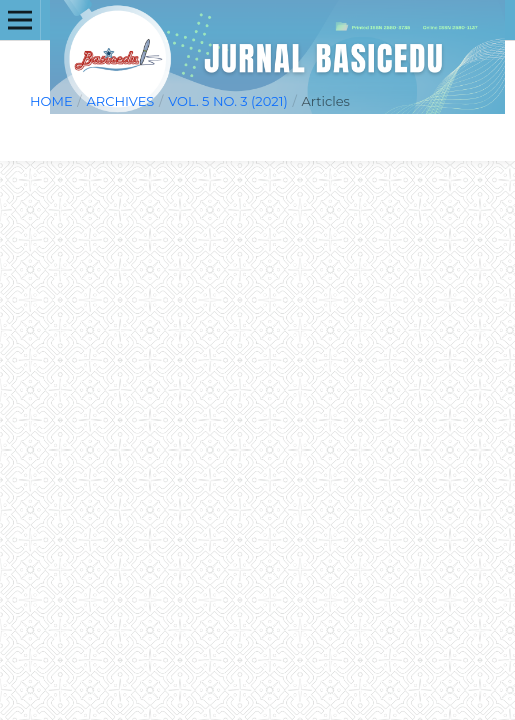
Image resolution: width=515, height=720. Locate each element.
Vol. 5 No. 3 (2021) (228, 101)
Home (51, 101)
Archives (120, 101)
